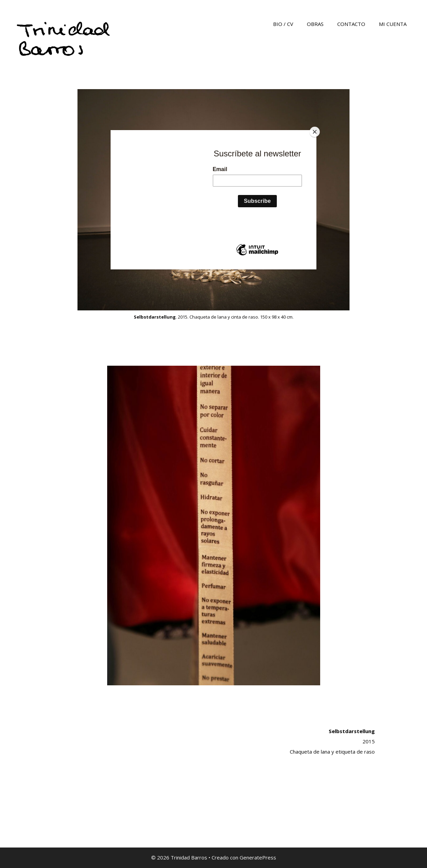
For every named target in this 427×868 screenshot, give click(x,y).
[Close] (315, 132)
